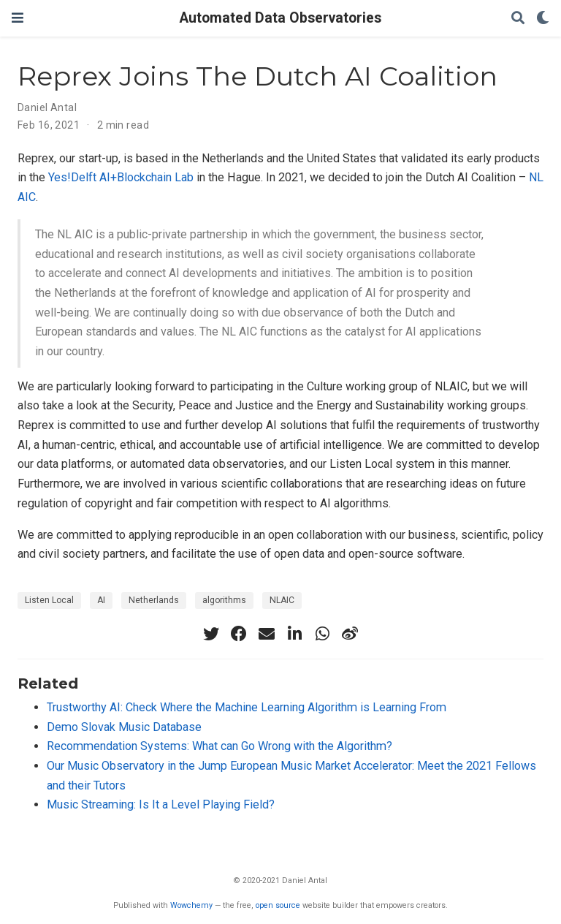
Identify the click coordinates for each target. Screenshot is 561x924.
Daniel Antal (47, 107)
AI (101, 600)
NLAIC (282, 600)
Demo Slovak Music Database (124, 727)
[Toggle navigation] (18, 18)
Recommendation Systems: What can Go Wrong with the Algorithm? (220, 746)
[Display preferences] (543, 19)
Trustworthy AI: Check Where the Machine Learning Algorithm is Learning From (247, 707)
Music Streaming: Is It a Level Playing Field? (161, 804)
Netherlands (154, 600)
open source (278, 905)
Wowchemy (191, 905)
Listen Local (49, 600)
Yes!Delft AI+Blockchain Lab (121, 177)
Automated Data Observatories (280, 18)
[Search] (518, 19)
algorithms (224, 600)
